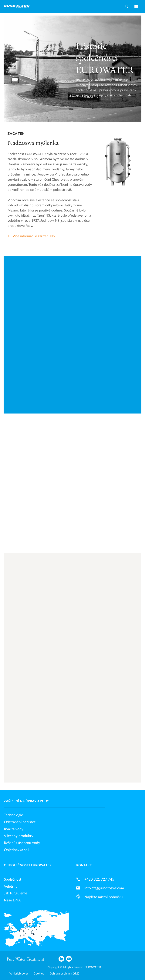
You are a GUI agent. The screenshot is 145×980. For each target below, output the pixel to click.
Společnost (13, 879)
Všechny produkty (19, 836)
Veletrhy (11, 886)
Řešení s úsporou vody (22, 843)
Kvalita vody (14, 829)
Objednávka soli (17, 850)
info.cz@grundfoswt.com (104, 888)
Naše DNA (12, 900)
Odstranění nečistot (20, 822)
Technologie (13, 815)
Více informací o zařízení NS (34, 236)
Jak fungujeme (16, 893)
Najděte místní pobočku (104, 897)
